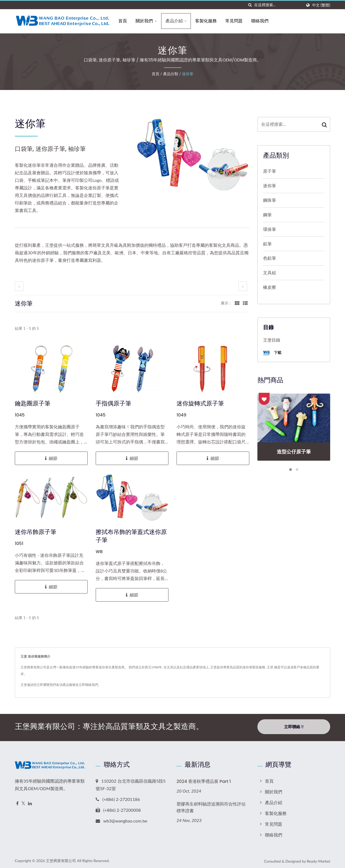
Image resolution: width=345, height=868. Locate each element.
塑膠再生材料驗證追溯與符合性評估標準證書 (211, 806)
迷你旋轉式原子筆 (200, 404)
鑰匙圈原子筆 (33, 404)
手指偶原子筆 (113, 404)
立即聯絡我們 (88, 685)
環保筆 (270, 229)
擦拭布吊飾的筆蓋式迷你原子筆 (131, 536)
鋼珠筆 (270, 200)
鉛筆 (267, 244)
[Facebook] (17, 802)
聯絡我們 (262, 21)
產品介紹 (178, 21)
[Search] (278, 5)
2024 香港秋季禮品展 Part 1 (204, 780)
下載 (272, 353)
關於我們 (149, 21)
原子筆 (270, 171)
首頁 (125, 21)
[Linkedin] (30, 802)
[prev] (19, 286)
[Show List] (245, 303)
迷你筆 (188, 74)
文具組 (270, 272)
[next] (243, 286)
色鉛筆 (270, 258)
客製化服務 (208, 21)
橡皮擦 (270, 287)
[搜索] (250, 5)
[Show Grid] (237, 303)
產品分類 (171, 74)
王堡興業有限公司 (61, 859)
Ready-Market (318, 860)
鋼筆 (267, 215)
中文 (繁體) (321, 5)
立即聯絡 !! (294, 727)
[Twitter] (23, 802)
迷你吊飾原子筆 (36, 532)
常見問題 (236, 21)
